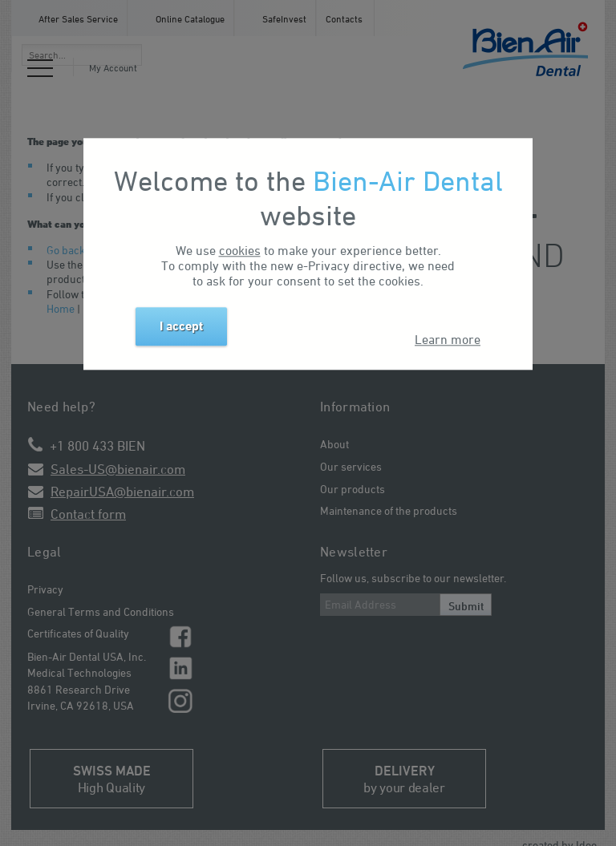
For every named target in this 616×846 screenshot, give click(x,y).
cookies (240, 250)
